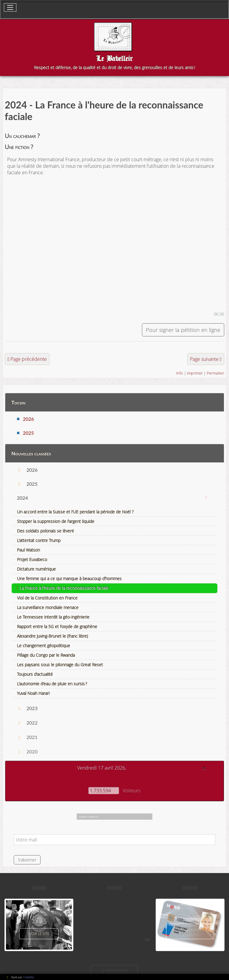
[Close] (204, 768)
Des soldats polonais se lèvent (45, 531)
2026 (28, 419)
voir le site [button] (39, 934)
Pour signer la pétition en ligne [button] (183, 330)
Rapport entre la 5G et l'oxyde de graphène (57, 626)
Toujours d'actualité (35, 674)
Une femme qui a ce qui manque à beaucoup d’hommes (69, 578)
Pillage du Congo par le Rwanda (46, 655)
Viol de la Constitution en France (47, 598)
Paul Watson (28, 550)
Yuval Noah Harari (33, 693)
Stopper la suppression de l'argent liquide (56, 521)
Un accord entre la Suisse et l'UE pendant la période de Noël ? (75, 512)
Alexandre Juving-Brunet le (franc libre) (52, 636)
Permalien (215, 373)
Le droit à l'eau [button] (114, 971)
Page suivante (204, 359)
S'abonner (27, 860)
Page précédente (29, 359)
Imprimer (195, 373)
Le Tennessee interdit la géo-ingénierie (53, 617)
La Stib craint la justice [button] (190, 931)
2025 (28, 433)
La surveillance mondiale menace (48, 607)
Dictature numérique (36, 569)
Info (180, 373)
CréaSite (28, 977)
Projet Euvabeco (32, 559)
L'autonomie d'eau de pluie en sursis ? (52, 684)
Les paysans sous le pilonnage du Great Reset (60, 665)
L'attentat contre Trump (39, 540)
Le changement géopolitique (44, 646)
